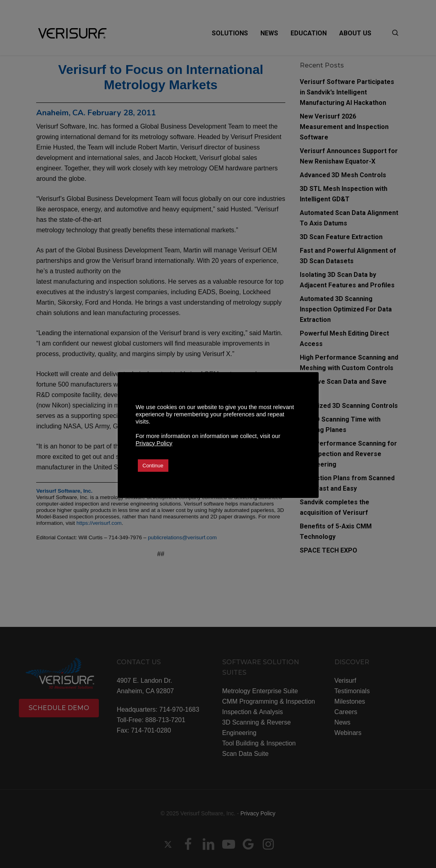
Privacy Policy (154, 443)
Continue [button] (153, 466)
